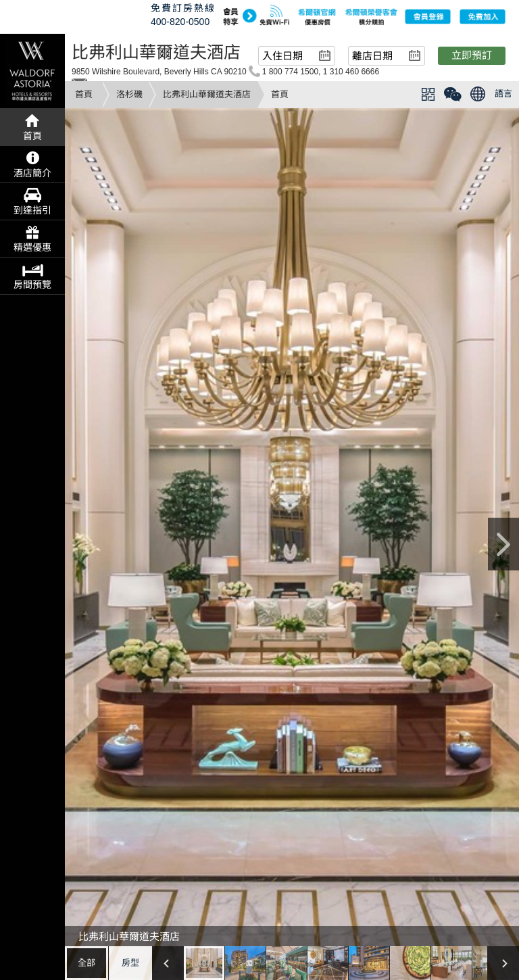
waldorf (32, 71)
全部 (86, 963)
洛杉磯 (129, 94)
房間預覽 (32, 285)
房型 (130, 963)
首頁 (84, 94)
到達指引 (32, 210)
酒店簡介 (32, 173)
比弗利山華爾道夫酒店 (207, 94)
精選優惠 (32, 247)
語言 (503, 94)
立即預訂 (472, 55)
